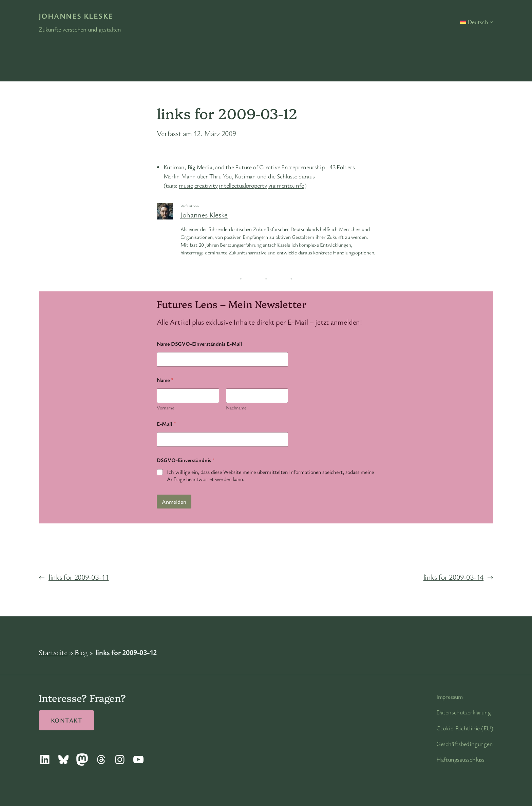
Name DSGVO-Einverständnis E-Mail (199, 344)
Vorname (165, 408)
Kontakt (66, 720)
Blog (81, 652)
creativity (206, 185)
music (186, 185)
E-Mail (166, 424)
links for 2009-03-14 (454, 577)
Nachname (236, 408)
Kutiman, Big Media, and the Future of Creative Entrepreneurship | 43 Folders (259, 167)
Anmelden (174, 502)
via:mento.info (286, 185)
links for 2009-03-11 (79, 577)
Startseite (53, 652)
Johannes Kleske (76, 16)
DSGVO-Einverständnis (186, 460)
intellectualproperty (243, 185)
